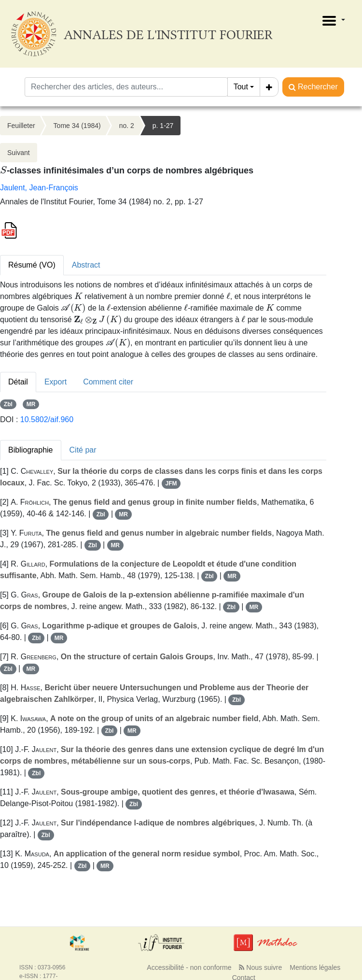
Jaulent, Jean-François (39, 188)
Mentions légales (315, 967)
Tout (241, 87)
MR (31, 404)
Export (56, 382)
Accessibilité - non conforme (189, 967)
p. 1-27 (163, 126)
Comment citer (108, 382)
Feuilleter (21, 126)
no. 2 (127, 126)
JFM (171, 483)
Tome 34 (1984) (77, 126)
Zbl (8, 404)
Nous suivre (260, 967)
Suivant (19, 153)
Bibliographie (31, 450)
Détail (18, 382)
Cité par (83, 450)
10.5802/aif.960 (47, 419)
